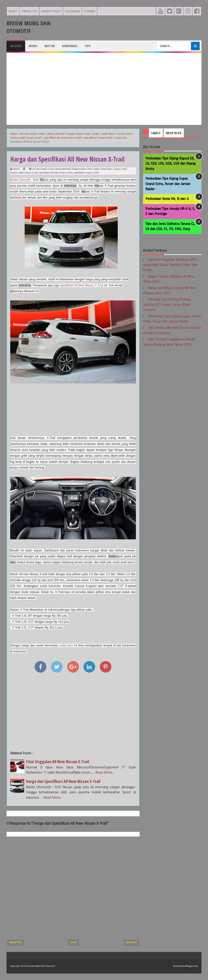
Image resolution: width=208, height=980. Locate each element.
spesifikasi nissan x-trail (86, 173)
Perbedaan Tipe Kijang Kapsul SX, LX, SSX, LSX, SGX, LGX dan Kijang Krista (170, 164)
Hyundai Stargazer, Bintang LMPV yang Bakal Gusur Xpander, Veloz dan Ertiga (170, 265)
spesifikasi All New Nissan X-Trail (82, 285)
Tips (87, 46)
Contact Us (29, 11)
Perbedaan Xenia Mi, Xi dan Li (167, 199)
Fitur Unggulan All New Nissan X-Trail (57, 762)
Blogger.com (192, 966)
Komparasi (70, 46)
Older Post (131, 943)
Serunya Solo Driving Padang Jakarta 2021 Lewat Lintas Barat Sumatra (167, 305)
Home (16, 46)
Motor (50, 46)
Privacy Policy (51, 11)
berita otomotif (63, 169)
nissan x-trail (120, 169)
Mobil (33, 46)
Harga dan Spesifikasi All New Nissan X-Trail (63, 781)
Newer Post (15, 943)
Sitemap (90, 11)
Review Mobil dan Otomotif (29, 27)
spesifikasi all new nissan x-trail (56, 173)
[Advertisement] (104, 89)
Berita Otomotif (20, 180)
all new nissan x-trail (43, 169)
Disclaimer (72, 11)
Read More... (105, 773)
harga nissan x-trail (82, 169)
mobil (96, 169)
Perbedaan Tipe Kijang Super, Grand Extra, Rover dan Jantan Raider (168, 184)
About (13, 11)
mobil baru (106, 169)
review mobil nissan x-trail (24, 173)
